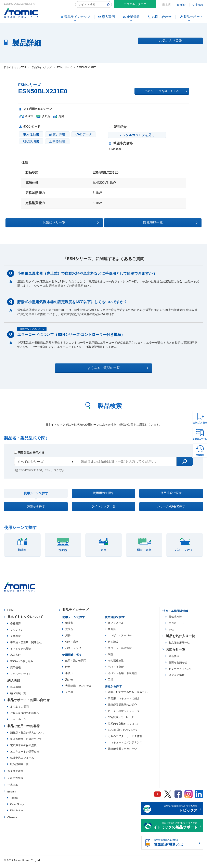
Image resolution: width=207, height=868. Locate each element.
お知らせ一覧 (176, 653)
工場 (111, 683)
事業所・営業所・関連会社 (26, 646)
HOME (11, 613)
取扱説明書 (31, 141)
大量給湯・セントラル (78, 689)
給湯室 (69, 626)
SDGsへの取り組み (22, 665)
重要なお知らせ (178, 666)
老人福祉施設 (116, 664)
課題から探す (36, 509)
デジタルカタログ (135, 4)
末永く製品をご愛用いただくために (176, 829)
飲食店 (112, 633)
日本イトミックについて (25, 620)
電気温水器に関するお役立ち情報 (176, 813)
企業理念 (15, 639)
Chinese (198, 5)
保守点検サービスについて (26, 742)
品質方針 (15, 658)
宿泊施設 (113, 645)
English (182, 5)
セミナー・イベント (180, 672)
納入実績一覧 (18, 697)
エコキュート (177, 626)
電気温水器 (175, 620)
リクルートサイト (21, 677)
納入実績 (14, 684)
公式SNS (13, 788)
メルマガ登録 (15, 781)
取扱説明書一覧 (19, 768)
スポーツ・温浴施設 (120, 651)
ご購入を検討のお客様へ (25, 717)
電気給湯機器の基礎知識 (176, 847)
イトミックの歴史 (21, 652)
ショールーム (18, 723)
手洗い (69, 677)
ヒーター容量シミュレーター (125, 714)
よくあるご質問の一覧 (107, 367)
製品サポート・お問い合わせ (28, 704)
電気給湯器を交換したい (122, 752)
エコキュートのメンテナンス (125, 746)
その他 (69, 696)
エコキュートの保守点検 (25, 755)
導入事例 (15, 691)
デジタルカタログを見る (132, 135)
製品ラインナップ (75, 613)
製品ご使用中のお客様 (24, 730)
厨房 (68, 639)
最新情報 (174, 660)
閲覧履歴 (200, 455)
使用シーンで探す (36, 494)
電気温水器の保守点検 (23, 749)
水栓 (171, 633)
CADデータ (84, 134)
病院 (111, 658)
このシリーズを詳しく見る (166, 91)
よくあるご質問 (19, 710)
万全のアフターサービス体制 (125, 740)
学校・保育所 (116, 670)
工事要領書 (57, 141)
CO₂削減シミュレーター (122, 721)
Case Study (17, 808)
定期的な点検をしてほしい (124, 727)
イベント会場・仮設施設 (122, 677)
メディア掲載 (177, 678)
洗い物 (69, 683)
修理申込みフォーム (22, 761)
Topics (14, 802)
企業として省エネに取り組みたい (128, 696)
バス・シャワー (74, 651)
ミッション (17, 633)
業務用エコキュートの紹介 (124, 702)
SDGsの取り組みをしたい (123, 733)
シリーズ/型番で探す (171, 509)
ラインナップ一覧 (103, 509)
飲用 (68, 670)
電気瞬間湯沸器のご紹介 (122, 708)
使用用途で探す (103, 493)
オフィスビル (116, 626)
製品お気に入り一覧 (180, 639)
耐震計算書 (57, 134)
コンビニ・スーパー (120, 639)
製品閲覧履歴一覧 (179, 646)
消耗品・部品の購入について (27, 736)
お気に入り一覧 (200, 439)
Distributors (17, 814)
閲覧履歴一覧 (139, 222)
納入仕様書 (31, 134)
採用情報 (15, 671)
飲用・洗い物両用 (76, 664)
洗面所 (69, 633)
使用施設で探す (171, 493)
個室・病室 (72, 645)
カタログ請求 (15, 774)
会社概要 (15, 627)
